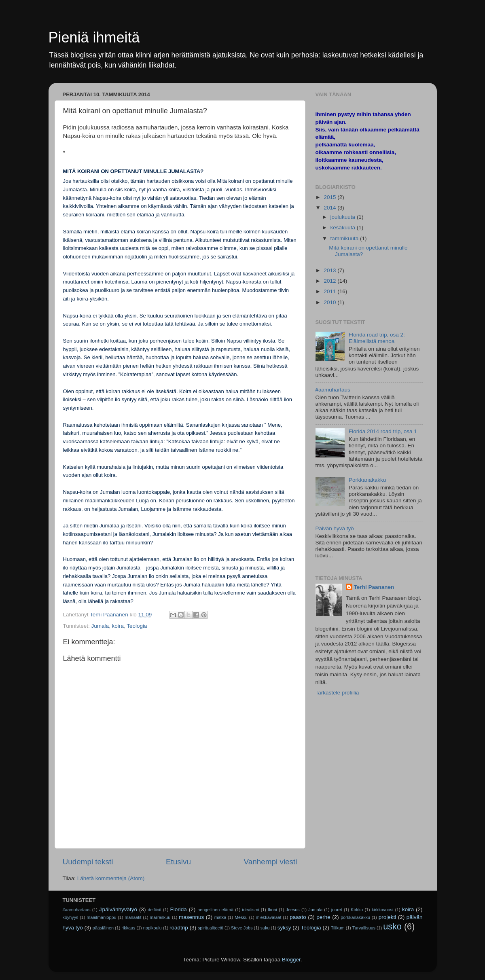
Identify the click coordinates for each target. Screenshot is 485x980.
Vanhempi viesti (271, 862)
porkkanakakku (355, 917)
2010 (330, 302)
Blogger (291, 960)
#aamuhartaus (333, 390)
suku (265, 928)
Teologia (137, 626)
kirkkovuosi (382, 910)
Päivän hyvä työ (335, 528)
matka (220, 917)
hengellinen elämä (215, 910)
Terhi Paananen (374, 587)
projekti (388, 917)
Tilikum (338, 928)
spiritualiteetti (211, 928)
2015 (330, 197)
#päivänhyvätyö (118, 909)
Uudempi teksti (88, 862)
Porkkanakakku (367, 480)
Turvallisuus (364, 928)
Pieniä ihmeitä (94, 37)
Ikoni (272, 910)
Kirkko (357, 910)
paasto (298, 917)
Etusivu (178, 862)
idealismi (251, 910)
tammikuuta (345, 238)
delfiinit (155, 910)
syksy (284, 928)
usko (392, 926)
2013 (330, 270)
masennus (191, 917)
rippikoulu (152, 928)
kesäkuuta (344, 228)
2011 (330, 291)
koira (118, 626)
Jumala (100, 626)
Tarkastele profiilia (337, 693)
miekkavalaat (268, 917)
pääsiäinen (103, 928)
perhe (323, 917)
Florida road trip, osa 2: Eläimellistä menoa (377, 338)
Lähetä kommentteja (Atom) (111, 878)
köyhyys (71, 917)
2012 (330, 281)
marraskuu (160, 917)
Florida (179, 909)
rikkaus (128, 928)
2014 (330, 208)
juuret (337, 910)
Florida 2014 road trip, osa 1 (383, 431)
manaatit (133, 917)
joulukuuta (344, 217)
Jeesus (293, 910)
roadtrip (179, 928)
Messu (241, 917)
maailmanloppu (101, 917)
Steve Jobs (242, 928)
